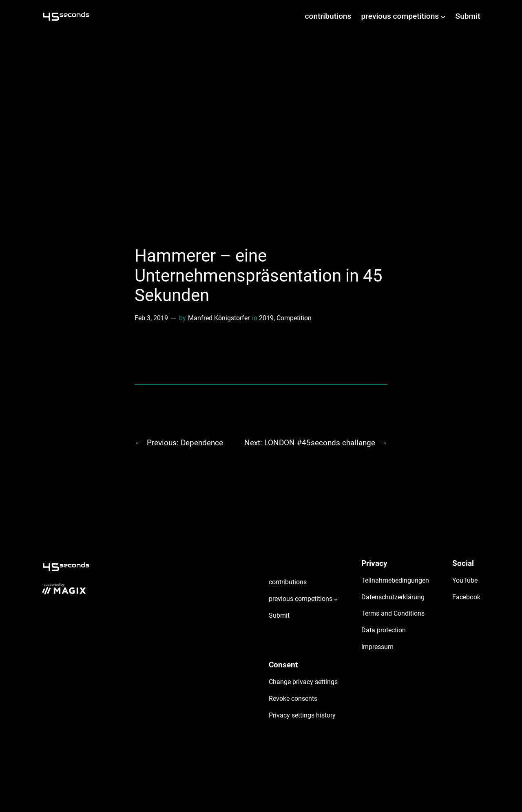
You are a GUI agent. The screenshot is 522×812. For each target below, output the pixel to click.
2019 (266, 318)
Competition (294, 318)
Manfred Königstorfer (219, 318)
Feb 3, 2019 (151, 318)
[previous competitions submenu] (443, 16)
